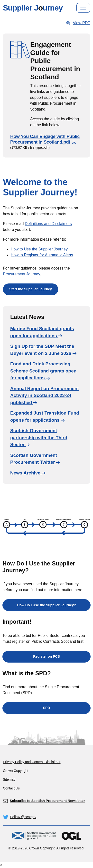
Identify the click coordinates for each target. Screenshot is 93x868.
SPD (47, 708)
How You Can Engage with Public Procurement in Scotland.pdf (45, 139)
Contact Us (11, 788)
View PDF (81, 23)
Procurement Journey (21, 274)
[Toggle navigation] (83, 8)
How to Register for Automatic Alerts (42, 255)
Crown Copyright (16, 771)
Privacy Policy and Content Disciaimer (32, 762)
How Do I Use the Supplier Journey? (46, 605)
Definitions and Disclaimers (48, 224)
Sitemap (9, 779)
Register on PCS (46, 656)
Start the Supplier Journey (31, 289)
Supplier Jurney (33, 8)
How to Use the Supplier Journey (39, 249)
